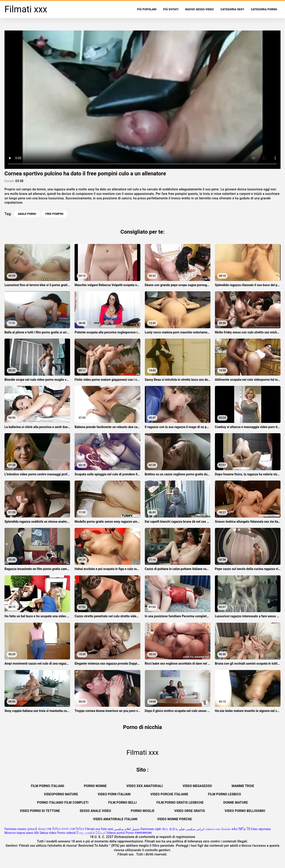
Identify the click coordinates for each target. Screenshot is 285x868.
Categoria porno (264, 9)
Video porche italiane (169, 794)
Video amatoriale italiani (115, 819)
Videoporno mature (61, 794)
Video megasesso (197, 786)
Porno (130, 833)
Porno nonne (95, 786)
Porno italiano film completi (63, 803)
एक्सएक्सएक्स (143, 833)
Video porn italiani (114, 794)
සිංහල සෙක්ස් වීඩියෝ (91, 833)
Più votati (171, 9)
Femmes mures (15, 829)
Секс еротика (261, 829)
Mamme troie (243, 786)
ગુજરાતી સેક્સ (36, 829)
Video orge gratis (190, 811)
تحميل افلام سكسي (127, 829)
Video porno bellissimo (245, 811)
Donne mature (236, 803)
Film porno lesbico (225, 794)
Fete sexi (107, 829)
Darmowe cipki (151, 829)
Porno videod (66, 833)
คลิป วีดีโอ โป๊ (241, 829)
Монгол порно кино (19, 833)
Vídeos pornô (116, 833)
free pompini (55, 214)
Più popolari (147, 9)
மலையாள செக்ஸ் (218, 829)
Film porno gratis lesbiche (180, 803)
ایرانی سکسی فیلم (192, 829)
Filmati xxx (93, 829)
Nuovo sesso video (199, 9)
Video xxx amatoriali (145, 786)
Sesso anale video (95, 811)
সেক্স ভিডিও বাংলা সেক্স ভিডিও (65, 829)
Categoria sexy (232, 9)
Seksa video (48, 833)
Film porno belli (122, 803)
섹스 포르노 (170, 829)
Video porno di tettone (40, 811)
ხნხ (36, 833)
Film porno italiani (48, 786)
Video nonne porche (175, 819)
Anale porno (27, 214)
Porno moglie (143, 811)
